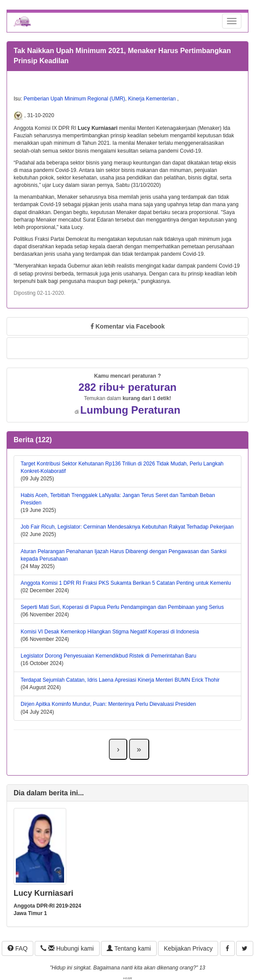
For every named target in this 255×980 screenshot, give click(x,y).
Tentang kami (129, 948)
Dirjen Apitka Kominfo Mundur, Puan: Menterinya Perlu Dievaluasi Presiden (108, 704)
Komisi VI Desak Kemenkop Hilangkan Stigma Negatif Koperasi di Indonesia (110, 632)
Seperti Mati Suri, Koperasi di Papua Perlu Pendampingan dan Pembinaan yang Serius (122, 607)
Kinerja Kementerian (153, 99)
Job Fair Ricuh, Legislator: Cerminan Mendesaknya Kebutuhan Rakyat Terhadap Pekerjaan (127, 527)
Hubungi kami (67, 948)
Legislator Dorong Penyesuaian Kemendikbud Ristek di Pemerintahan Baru (108, 656)
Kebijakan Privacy (188, 948)
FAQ (18, 948)
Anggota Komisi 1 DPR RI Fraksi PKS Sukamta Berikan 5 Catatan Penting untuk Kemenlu (126, 583)
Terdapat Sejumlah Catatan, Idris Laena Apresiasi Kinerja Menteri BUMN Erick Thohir (120, 680)
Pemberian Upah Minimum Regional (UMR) (74, 99)
